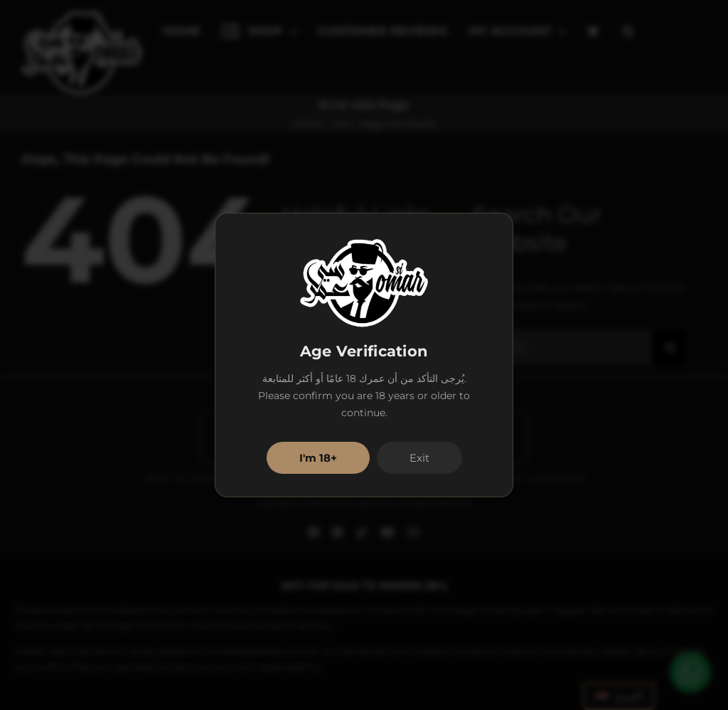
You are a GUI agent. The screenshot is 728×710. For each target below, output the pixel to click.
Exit (419, 458)
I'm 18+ (318, 458)
